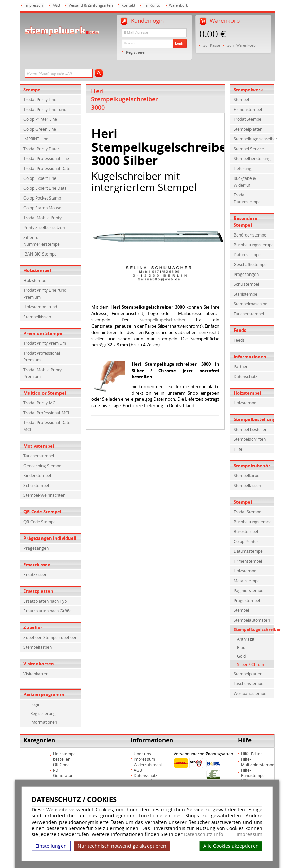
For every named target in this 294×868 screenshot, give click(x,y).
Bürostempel (246, 531)
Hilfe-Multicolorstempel (258, 762)
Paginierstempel (249, 590)
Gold (241, 656)
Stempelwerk (248, 90)
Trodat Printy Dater (41, 149)
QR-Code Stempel (42, 512)
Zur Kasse (212, 45)
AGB (56, 5)
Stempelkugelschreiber (162, 320)
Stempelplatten (248, 129)
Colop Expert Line (40, 178)
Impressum (249, 834)
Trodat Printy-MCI (40, 403)
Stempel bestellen (250, 429)
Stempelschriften (250, 439)
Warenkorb (179, 5)
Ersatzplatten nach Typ (45, 601)
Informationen (44, 722)
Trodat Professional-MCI (46, 413)
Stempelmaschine (250, 304)
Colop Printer (246, 541)
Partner (241, 366)
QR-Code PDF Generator (63, 770)
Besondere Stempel (245, 222)
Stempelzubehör (252, 466)
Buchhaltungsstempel (254, 245)
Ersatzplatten (38, 591)
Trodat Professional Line (46, 158)
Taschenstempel (249, 683)
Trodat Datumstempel (248, 198)
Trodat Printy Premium (45, 343)
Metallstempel (247, 581)
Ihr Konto (152, 5)
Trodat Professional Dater (48, 168)
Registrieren (136, 52)
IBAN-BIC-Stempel (41, 254)
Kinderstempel (37, 475)
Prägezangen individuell (50, 538)
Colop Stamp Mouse (42, 208)
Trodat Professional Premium (42, 356)
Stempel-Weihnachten (44, 495)
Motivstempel (39, 446)
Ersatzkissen (37, 565)
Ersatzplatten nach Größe (48, 611)
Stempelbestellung (254, 419)
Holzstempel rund (40, 307)
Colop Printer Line (40, 119)
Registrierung (43, 713)
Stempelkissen (37, 317)
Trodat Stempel (248, 119)
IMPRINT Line (36, 139)
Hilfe (238, 449)
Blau (241, 647)
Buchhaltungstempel (253, 522)
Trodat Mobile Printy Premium (42, 373)
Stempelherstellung (252, 158)
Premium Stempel (44, 333)
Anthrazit (246, 639)
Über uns (142, 754)
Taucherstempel (39, 456)
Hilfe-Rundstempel (253, 773)
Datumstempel (248, 254)
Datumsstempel (249, 551)
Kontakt (128, 5)
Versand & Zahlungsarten (91, 5)
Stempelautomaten (252, 620)
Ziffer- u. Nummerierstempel (42, 241)
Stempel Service (249, 149)
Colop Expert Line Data (45, 188)
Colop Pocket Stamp (42, 198)
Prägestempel (247, 600)
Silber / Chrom (250, 664)
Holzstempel (37, 270)
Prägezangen (36, 548)
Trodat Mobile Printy (42, 218)
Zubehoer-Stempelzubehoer (50, 637)
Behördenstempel (250, 235)
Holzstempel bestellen (65, 756)
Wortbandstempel (250, 693)
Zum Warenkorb (241, 45)
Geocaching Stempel (43, 466)
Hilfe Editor (252, 754)
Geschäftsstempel (251, 264)
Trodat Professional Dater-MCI (48, 426)
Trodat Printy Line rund (45, 109)
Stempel (33, 90)
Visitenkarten (39, 664)
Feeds (240, 330)
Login (180, 43)
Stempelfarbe (246, 475)
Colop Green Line (40, 129)
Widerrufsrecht (148, 765)
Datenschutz (245, 376)
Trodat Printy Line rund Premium (45, 294)
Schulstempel (36, 485)
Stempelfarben (38, 647)
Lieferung (243, 168)
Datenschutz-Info (203, 834)
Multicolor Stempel (45, 393)
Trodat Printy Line (40, 99)
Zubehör (33, 627)
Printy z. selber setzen (44, 227)
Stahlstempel (246, 294)
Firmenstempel (248, 109)
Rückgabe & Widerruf (245, 182)
